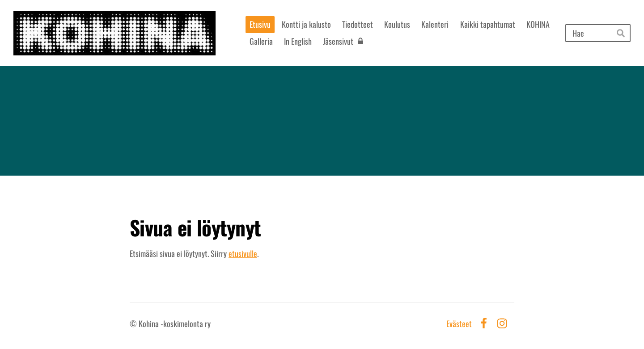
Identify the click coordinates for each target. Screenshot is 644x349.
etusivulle (243, 253)
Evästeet (459, 324)
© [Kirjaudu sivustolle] (134, 324)
